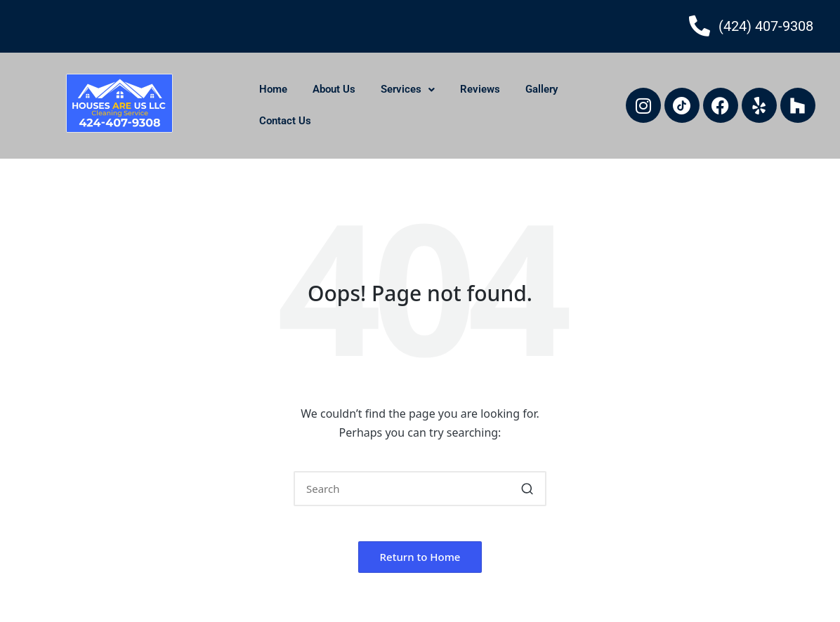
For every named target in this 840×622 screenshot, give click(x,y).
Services (408, 89)
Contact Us (285, 121)
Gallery (542, 89)
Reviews (480, 89)
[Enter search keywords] (420, 489)
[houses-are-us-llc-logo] (119, 103)
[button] (527, 489)
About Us (334, 89)
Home (273, 89)
